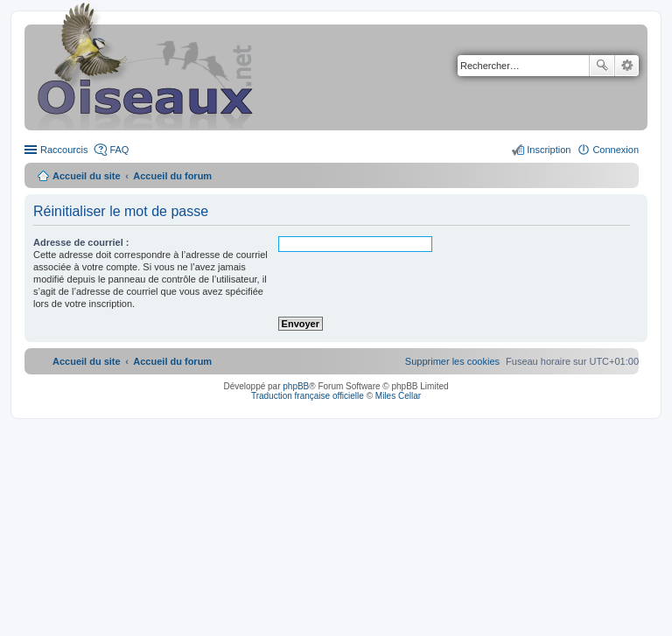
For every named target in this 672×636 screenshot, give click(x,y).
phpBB (296, 386)
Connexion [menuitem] (616, 150)
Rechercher (602, 66)
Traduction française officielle (308, 396)
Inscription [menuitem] (549, 150)
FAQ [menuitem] (119, 150)
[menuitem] (452, 361)
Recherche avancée (627, 66)
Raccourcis (64, 150)
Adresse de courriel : (81, 242)
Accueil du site (87, 176)
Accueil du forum (172, 176)
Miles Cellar (398, 396)
